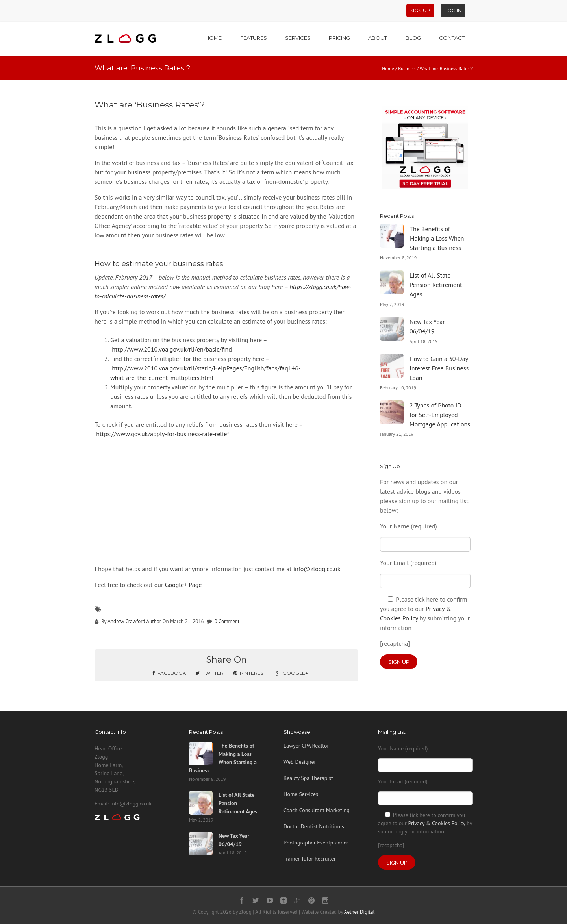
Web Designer (300, 762)
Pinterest (250, 673)
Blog (413, 38)
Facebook (169, 673)
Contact (452, 38)
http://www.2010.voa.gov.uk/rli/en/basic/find (172, 349)
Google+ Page (183, 585)
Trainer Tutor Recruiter (309, 859)
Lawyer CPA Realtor (306, 746)
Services (298, 38)
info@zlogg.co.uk (317, 569)
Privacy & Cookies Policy (436, 823)
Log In (453, 10)
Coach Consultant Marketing (317, 810)
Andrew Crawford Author (134, 621)
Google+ (292, 673)
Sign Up (420, 10)
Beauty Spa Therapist (308, 778)
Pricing (339, 38)
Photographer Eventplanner (316, 843)
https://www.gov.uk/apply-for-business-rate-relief (162, 434)
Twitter (209, 673)
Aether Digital (359, 912)
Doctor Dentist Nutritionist (315, 826)
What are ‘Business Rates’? (150, 105)
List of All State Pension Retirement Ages (436, 285)
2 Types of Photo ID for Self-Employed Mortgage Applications (440, 415)
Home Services (301, 794)
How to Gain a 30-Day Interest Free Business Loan (439, 368)
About (378, 38)
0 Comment (227, 621)
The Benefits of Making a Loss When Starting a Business (437, 238)
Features (254, 38)
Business (407, 68)
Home (213, 38)
